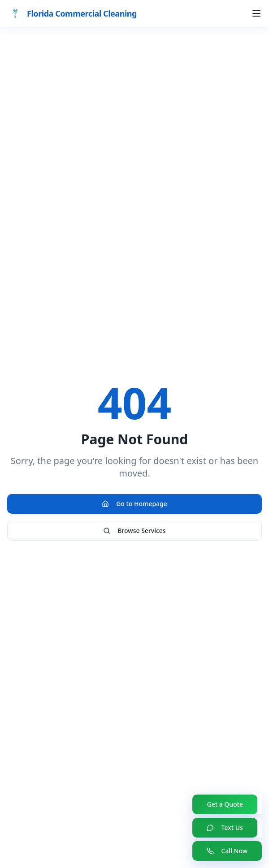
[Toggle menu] (256, 13)
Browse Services (134, 531)
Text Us (225, 827)
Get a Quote (225, 804)
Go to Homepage (134, 504)
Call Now (227, 851)
